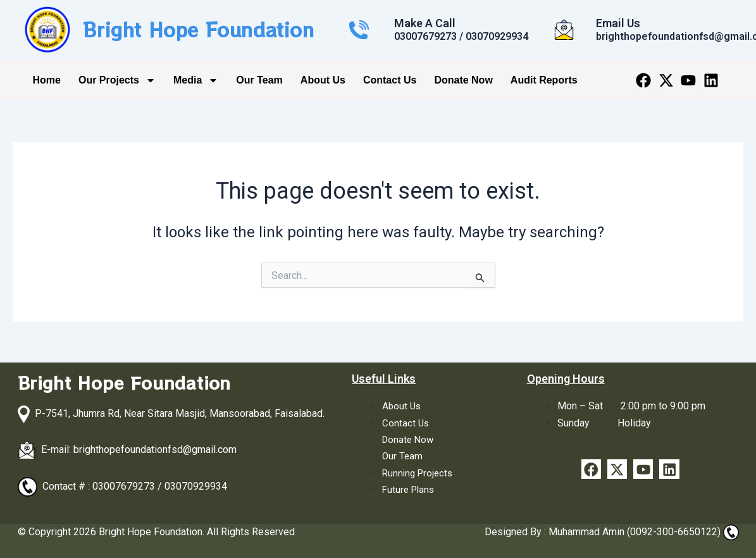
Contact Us (390, 80)
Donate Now (463, 80)
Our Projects (117, 80)
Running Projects (419, 473)
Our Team (259, 80)
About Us (323, 80)
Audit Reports (544, 80)
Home (47, 80)
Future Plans (410, 489)
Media (196, 80)
